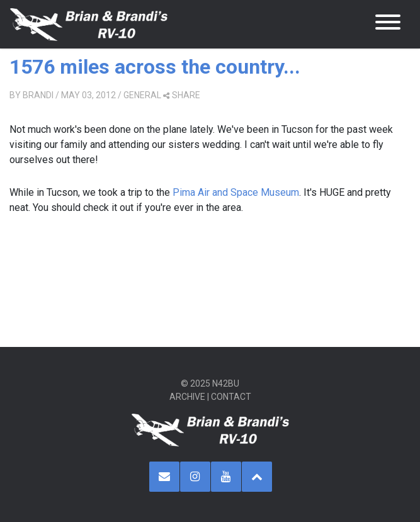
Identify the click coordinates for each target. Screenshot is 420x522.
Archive (187, 397)
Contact (231, 397)
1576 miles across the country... (155, 67)
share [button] (182, 95)
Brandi (38, 95)
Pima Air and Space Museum (236, 192)
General (142, 95)
